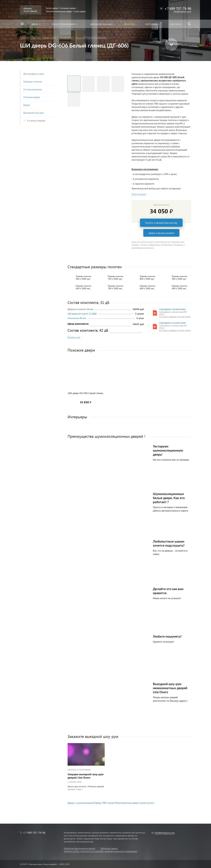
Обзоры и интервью (79, 770)
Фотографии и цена (34, 74)
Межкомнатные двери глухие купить (134, 803)
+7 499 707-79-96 (34, 833)
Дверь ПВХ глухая (104, 803)
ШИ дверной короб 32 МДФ (82, 314)
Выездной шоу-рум (34, 113)
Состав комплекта (33, 89)
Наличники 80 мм (77, 318)
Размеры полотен (33, 82)
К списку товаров (36, 121)
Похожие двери (32, 97)
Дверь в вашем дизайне (161, 233)
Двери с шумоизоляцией (81, 803)
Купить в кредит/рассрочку (161, 223)
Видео (27, 105)
